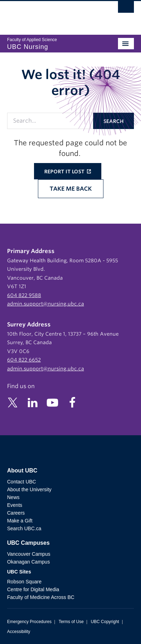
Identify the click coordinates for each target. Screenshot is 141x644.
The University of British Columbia (52, 15)
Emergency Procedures (29, 622)
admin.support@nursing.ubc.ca (46, 304)
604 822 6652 (24, 360)
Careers (16, 513)
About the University (29, 489)
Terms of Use (71, 622)
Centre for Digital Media (33, 589)
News (13, 497)
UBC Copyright (105, 622)
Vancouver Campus (29, 554)
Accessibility (19, 632)
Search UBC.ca (24, 528)
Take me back (71, 189)
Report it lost (65, 172)
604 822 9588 (24, 295)
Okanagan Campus (29, 562)
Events (15, 505)
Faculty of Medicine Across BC (41, 597)
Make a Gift (20, 521)
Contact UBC (22, 482)
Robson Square (24, 582)
